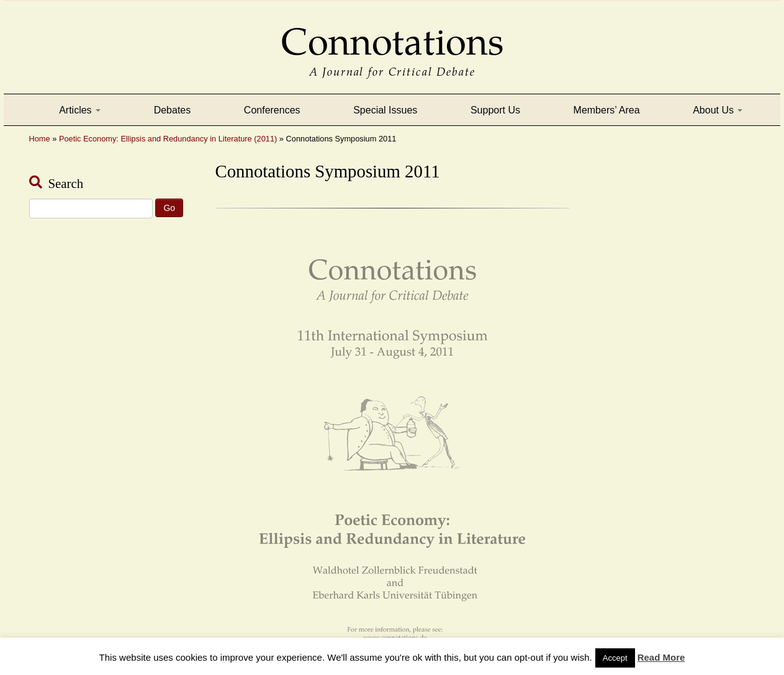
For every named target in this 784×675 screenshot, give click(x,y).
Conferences (272, 110)
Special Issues (385, 110)
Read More (661, 657)
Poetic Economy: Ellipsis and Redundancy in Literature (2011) (168, 139)
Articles (80, 110)
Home (40, 139)
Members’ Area (607, 110)
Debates (173, 110)
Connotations (392, 33)
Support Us (495, 110)
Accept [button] (615, 658)
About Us (718, 110)
